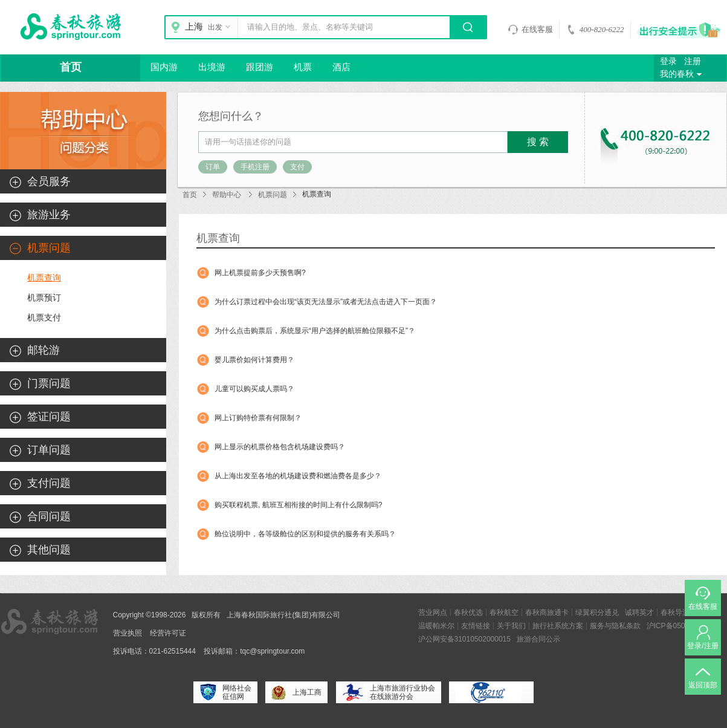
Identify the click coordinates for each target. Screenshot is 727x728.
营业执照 (128, 633)
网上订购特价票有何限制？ (258, 418)
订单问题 (49, 450)
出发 (221, 27)
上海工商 (296, 692)
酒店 (341, 67)
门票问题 (49, 383)
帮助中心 (227, 195)
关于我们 (511, 626)
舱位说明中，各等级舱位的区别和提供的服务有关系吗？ (305, 534)
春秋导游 (675, 613)
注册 (693, 61)
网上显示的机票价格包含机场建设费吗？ (280, 447)
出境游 (212, 67)
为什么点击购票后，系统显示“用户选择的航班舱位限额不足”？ (315, 331)
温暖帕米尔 (436, 626)
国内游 (164, 67)
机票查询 (44, 278)
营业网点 (433, 613)
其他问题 (49, 550)
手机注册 (255, 167)
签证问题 (49, 417)
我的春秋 (682, 74)
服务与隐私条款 (615, 626)
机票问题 (273, 195)
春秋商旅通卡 (547, 613)
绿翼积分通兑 (597, 613)
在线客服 (530, 30)
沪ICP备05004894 (676, 626)
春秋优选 (468, 613)
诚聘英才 (639, 613)
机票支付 (44, 318)
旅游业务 (49, 215)
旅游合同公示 (538, 639)
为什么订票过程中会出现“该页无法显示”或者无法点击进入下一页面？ (326, 302)
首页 (71, 67)
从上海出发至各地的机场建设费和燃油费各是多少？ (298, 476)
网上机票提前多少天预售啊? (260, 273)
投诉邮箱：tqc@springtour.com (254, 651)
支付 (297, 167)
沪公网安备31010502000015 (464, 639)
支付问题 (49, 483)
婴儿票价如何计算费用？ (254, 360)
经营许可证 (168, 633)
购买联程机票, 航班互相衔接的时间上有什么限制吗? (298, 505)
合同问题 (49, 516)
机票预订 (44, 298)
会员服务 (49, 181)
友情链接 (476, 626)
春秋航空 (504, 613)
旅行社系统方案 (558, 626)
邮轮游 (44, 350)
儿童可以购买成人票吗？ (254, 389)
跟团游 (260, 67)
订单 (213, 167)
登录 (668, 61)
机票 (303, 67)
